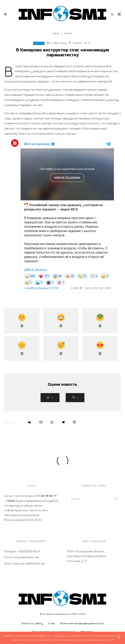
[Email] (41, 422)
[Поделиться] (29, 422)
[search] (116, 499)
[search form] (90, 499)
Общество (39, 43)
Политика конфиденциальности (82, 623)
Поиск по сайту (32, 623)
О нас (51, 623)
